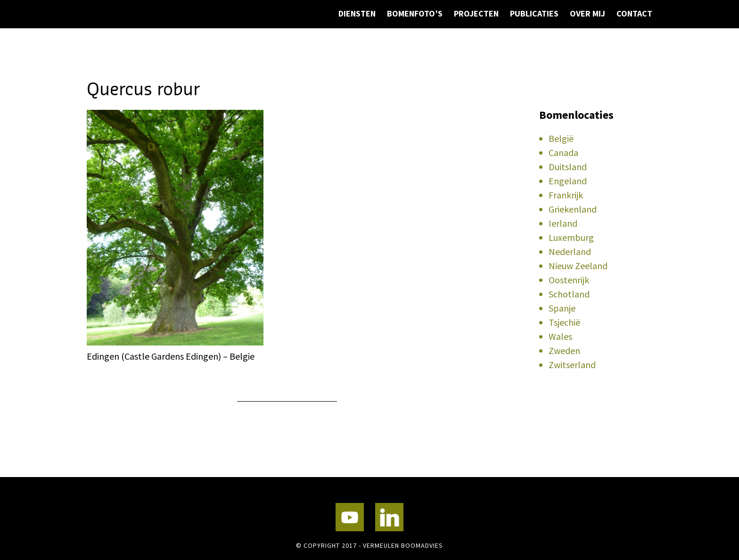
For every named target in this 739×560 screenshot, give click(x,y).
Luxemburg (571, 237)
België (561, 138)
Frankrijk (566, 195)
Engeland (568, 181)
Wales (560, 336)
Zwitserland (572, 365)
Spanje (562, 308)
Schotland (569, 294)
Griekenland (573, 209)
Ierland (563, 223)
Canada (563, 152)
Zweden (564, 350)
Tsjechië (564, 322)
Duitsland (568, 167)
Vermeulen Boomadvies (134, 41)
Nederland (570, 251)
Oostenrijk (569, 280)
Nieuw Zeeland (578, 266)
